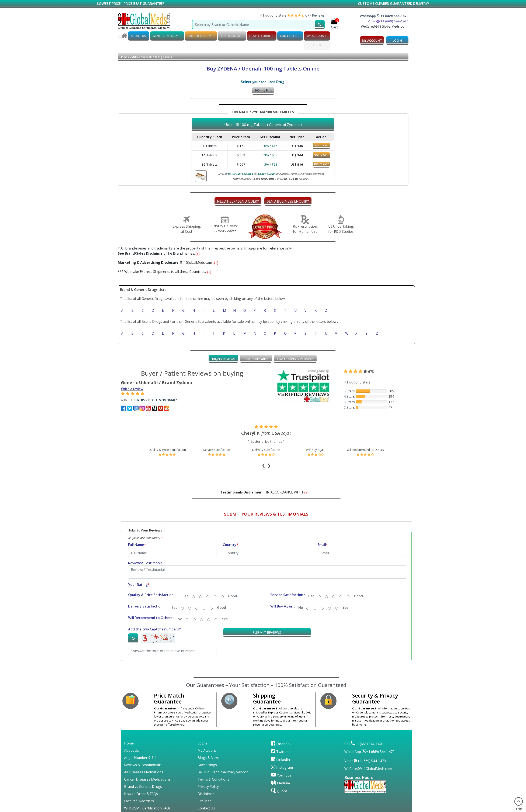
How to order (252, 36)
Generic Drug (266, 172)
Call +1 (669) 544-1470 (364, 733)
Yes (345, 597)
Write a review (133, 388)
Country (231, 534)
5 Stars (349, 390)
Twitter (279, 741)
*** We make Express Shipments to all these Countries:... (165, 270)
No (301, 597)
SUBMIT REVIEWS (267, 622)
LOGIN (304, 44)
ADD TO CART (321, 144)
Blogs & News (209, 747)
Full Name (137, 534)
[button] (266, 585)
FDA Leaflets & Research (298, 358)
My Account (207, 740)
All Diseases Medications (144, 762)
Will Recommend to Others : (151, 607)
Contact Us (206, 798)
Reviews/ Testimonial (146, 553)
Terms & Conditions (213, 769)
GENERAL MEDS (163, 36)
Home (124, 56)
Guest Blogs (207, 754)
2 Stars (349, 406)
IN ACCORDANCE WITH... (265, 482)
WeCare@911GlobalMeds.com (384, 26)
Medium (280, 773)
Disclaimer (206, 783)
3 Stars (349, 401)
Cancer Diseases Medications (147, 769)
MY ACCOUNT (304, 36)
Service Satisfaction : (288, 584)
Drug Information (256, 358)
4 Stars (349, 396)
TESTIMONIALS (225, 36)
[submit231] (319, 25)
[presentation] (264, 461)
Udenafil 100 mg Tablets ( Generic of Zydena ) (263, 124)
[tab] (220, 358)
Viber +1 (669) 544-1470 (388, 21)
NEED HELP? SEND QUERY (238, 200)
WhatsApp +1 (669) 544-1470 (384, 16)
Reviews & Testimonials (143, 754)
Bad (186, 586)
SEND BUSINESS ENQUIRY (288, 200)
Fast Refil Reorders (139, 791)
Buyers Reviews (220, 358)
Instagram (282, 757)
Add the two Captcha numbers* (154, 619)
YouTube (281, 765)
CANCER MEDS (195, 36)
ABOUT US (138, 36)
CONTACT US (279, 36)
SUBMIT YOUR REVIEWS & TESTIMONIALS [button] (266, 504)
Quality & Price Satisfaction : (152, 584)
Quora (279, 781)
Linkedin (280, 749)
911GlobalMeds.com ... (168, 261)
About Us (132, 740)
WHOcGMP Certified (241, 172)
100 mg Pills (263, 89)
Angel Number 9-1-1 (140, 747)
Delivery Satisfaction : (146, 596)
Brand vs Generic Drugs (143, 776)
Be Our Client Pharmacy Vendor (223, 762)
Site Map (205, 791)
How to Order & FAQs (141, 783)
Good (233, 586)
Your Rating (139, 574)
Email (323, 534)
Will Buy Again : (283, 596)
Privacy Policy (208, 776)
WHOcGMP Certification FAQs (147, 798)
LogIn (202, 733)
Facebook (281, 733)
